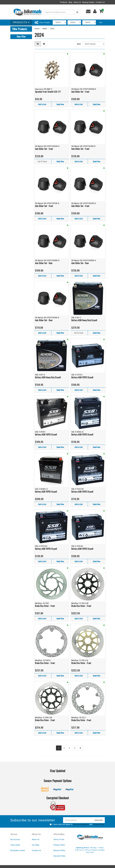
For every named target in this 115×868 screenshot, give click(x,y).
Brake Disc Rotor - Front (45, 606)
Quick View (60, 104)
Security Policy (59, 856)
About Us (77, 2)
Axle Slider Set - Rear (44, 263)
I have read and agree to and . (77, 824)
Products (64, 2)
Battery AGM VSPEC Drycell (82, 377)
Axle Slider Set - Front (80, 92)
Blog (70, 2)
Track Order (15, 845)
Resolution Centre (18, 850)
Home (37, 29)
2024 (52, 29)
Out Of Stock (42, 161)
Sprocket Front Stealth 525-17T (48, 92)
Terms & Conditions (81, 824)
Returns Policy (59, 850)
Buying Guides (88, 2)
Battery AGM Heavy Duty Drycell (84, 320)
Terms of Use (59, 839)
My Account (15, 839)
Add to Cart (42, 104)
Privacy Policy (99, 824)
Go (101, 22)
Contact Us (100, 2)
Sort (79, 44)
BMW (45, 29)
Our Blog (35, 845)
